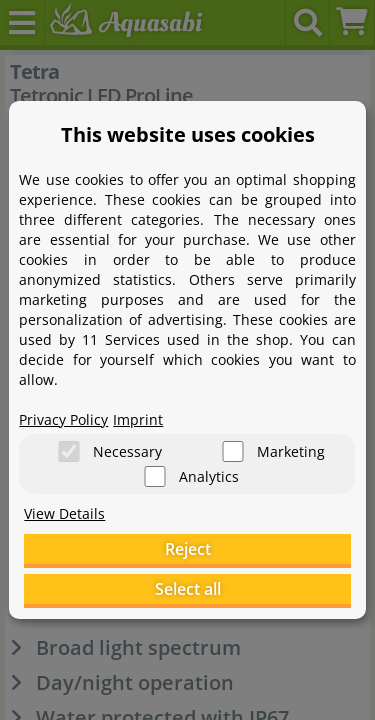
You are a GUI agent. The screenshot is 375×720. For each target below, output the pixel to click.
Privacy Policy (63, 419)
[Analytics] (155, 476)
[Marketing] (233, 451)
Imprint (138, 419)
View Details (64, 513)
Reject (188, 549)
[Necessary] (69, 451)
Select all (188, 589)
